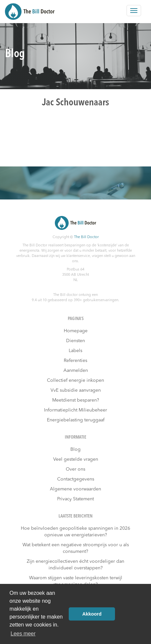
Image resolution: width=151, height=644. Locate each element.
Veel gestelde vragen (76, 459)
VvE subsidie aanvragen (76, 390)
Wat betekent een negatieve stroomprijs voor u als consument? (76, 548)
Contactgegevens (76, 479)
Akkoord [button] (92, 614)
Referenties (75, 361)
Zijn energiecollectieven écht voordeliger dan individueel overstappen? (75, 565)
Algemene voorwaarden (75, 489)
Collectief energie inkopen (75, 380)
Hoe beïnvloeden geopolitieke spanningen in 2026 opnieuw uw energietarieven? (75, 532)
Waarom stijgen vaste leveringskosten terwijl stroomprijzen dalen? (76, 581)
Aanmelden (76, 371)
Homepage (76, 331)
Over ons (75, 469)
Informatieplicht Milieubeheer (75, 410)
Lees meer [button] (23, 634)
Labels (75, 351)
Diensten (75, 341)
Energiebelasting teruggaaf (76, 420)
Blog (75, 449)
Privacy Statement (75, 499)
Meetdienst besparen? (76, 400)
